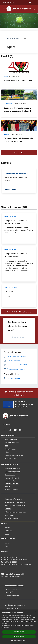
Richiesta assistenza (12, 595)
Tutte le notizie (19, 153)
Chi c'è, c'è (9, 292)
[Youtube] (15, 430)
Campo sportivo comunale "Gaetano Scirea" (16, 255)
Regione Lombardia (10, 2)
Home (7, 38)
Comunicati (8, 104)
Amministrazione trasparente (15, 605)
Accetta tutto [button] (19, 632)
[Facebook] (5, 430)
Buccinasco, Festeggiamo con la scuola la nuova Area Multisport (17, 109)
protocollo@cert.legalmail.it (15, 574)
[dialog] (19, 627)
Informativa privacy (11, 608)
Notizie (6, 134)
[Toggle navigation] (4, 9)
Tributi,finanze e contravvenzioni (16, 505)
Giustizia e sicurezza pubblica (15, 502)
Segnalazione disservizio (13, 589)
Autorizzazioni (10, 515)
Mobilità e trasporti (11, 489)
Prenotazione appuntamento (14, 586)
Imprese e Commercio (12, 478)
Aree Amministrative (12, 442)
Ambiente (8, 509)
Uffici (6, 446)
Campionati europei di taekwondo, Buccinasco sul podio (19, 140)
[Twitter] (10, 430)
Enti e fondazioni (10, 449)
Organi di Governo (11, 439)
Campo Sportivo (10, 216)
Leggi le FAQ (9, 592)
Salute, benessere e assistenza (15, 512)
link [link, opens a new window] (8, 628)
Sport (16, 287)
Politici (7, 452)
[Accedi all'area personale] (30, 3)
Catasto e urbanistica (12, 484)
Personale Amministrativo (14, 455)
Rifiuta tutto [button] (19, 637)
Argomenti (16, 38)
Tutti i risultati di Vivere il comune (19, 312)
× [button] (36, 612)
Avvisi (6, 76)
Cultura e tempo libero (12, 472)
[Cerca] (34, 9)
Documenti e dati (11, 459)
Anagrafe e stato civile (12, 468)
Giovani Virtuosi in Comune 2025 (18, 80)
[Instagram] (21, 430)
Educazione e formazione (13, 499)
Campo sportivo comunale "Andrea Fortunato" (16, 222)
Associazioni (9, 287)
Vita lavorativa (10, 475)
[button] (19, 641)
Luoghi (7, 543)
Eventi (7, 546)
